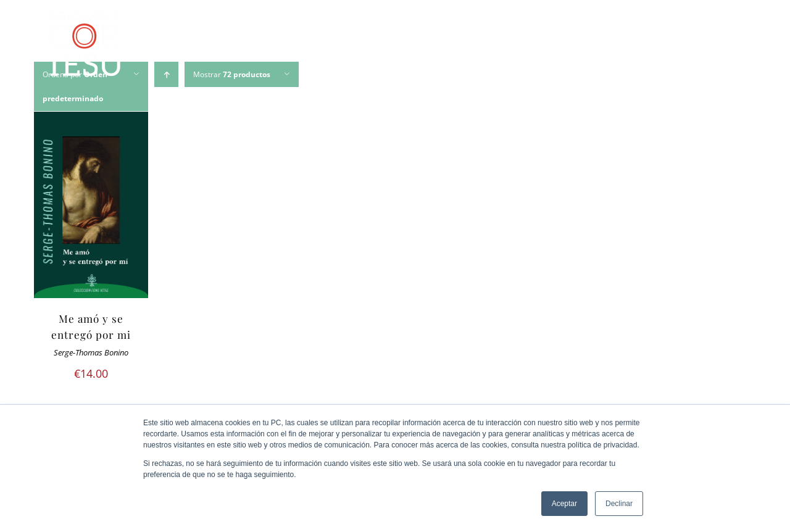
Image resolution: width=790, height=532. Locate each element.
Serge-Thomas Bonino (91, 353)
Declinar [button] (619, 504)
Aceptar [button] (564, 504)
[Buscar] (732, 46)
